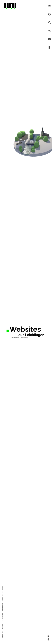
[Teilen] (50, 31)
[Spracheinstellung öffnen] (50, 14)
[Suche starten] (50, 23)
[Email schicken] (50, 39)
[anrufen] (50, 48)
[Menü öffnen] (50, 6)
